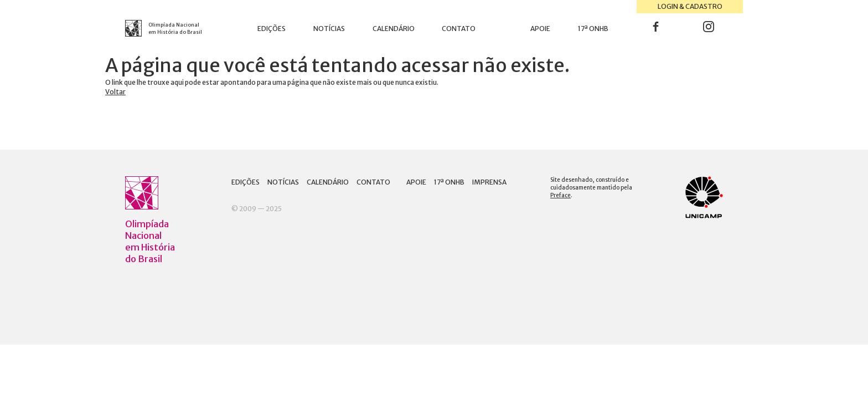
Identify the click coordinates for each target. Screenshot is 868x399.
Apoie (540, 29)
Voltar (115, 92)
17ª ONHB (593, 29)
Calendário (394, 29)
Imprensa (489, 182)
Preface (560, 195)
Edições (272, 29)
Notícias (329, 29)
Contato (459, 29)
